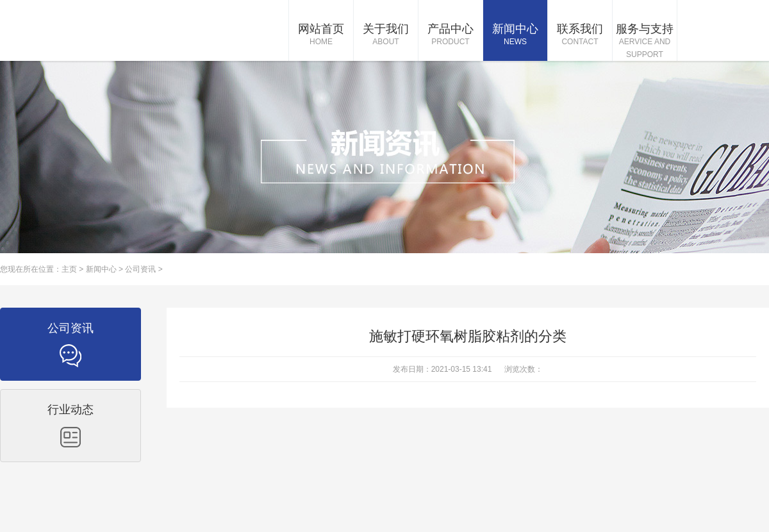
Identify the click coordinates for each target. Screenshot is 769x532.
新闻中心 (515, 35)
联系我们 (580, 35)
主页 (69, 269)
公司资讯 (140, 269)
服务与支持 (645, 42)
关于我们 (386, 35)
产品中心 (451, 35)
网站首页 (321, 35)
